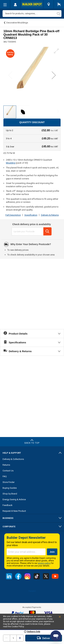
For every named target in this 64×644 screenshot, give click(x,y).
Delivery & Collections (13, 459)
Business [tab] (8, 518)
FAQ (5, 476)
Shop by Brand (10, 494)
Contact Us (8, 471)
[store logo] (32, 4)
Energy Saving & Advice (14, 499)
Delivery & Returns (50, 215)
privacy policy (44, 563)
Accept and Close (56, 617)
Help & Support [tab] (12, 453)
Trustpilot (32, 591)
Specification (31, 215)
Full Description (13, 215)
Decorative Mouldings (17, 23)
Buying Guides (10, 488)
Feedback (8, 505)
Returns (6, 465)
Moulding (11, 163)
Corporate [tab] (9, 527)
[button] (54, 75)
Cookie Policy (18, 627)
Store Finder (9, 482)
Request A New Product (14, 511)
